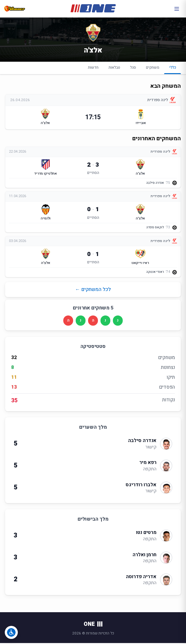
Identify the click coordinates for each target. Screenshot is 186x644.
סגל (133, 68)
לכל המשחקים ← (93, 290)
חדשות (93, 68)
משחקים (153, 68)
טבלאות (114, 68)
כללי (172, 69)
